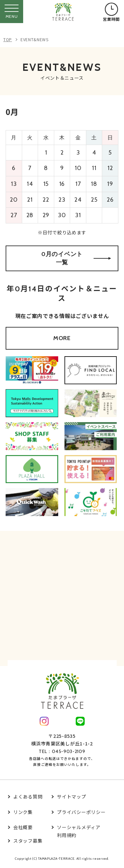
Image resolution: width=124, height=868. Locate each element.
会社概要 (23, 827)
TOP (8, 39)
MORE (62, 338)
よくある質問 (28, 796)
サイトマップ (71, 796)
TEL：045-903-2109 (62, 751)
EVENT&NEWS (35, 39)
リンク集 (23, 812)
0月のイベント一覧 (76, 258)
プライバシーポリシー (81, 812)
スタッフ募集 (28, 841)
